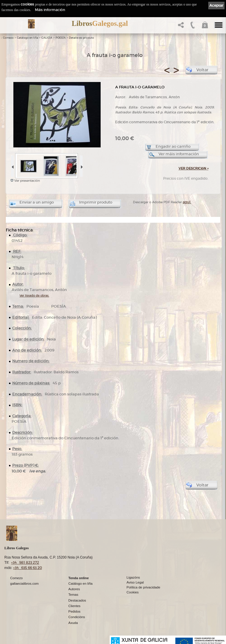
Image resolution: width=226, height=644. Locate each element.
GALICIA (47, 38)
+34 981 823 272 (25, 562)
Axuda (73, 623)
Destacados (77, 600)
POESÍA (61, 38)
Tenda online (79, 578)
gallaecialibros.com (24, 584)
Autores (74, 589)
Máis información (50, 10)
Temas (73, 595)
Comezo (8, 38)
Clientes (74, 606)
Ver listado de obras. (34, 296)
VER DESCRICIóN (194, 168)
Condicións (77, 617)
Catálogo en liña (27, 38)
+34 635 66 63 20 (27, 568)
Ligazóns (133, 577)
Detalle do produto (81, 38)
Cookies (133, 592)
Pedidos (74, 611)
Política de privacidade (143, 587)
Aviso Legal (135, 582)
